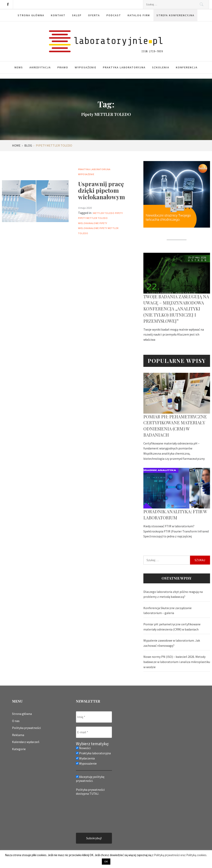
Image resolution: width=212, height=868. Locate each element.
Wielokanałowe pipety (93, 223)
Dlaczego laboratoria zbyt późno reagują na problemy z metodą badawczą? (173, 594)
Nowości (83, 748)
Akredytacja (40, 67)
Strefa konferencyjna (175, 15)
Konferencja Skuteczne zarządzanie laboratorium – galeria (168, 610)
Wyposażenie (86, 67)
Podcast (114, 15)
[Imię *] (94, 717)
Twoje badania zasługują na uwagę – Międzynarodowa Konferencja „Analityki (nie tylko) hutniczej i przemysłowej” (176, 309)
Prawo (63, 67)
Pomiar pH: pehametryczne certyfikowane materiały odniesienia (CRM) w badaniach (175, 426)
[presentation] (92, 814)
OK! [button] (106, 862)
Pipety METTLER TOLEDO (93, 218)
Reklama (18, 735)
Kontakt (58, 15)
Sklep (77, 15)
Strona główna (31, 15)
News (19, 67)
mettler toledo (104, 213)
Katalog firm (139, 15)
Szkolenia (161, 67)
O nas (16, 721)
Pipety (119, 213)
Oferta (94, 15)
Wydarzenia (85, 758)
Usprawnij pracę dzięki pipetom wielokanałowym (102, 190)
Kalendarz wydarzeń (26, 742)
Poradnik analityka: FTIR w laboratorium (175, 515)
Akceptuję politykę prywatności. (90, 779)
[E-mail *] (94, 732)
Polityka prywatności (26, 728)
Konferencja (187, 67)
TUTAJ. (94, 794)
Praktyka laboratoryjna (124, 67)
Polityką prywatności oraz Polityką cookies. (181, 855)
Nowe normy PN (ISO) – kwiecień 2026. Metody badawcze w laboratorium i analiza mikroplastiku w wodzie (177, 662)
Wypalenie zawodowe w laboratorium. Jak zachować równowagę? (172, 643)
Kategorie (19, 749)
